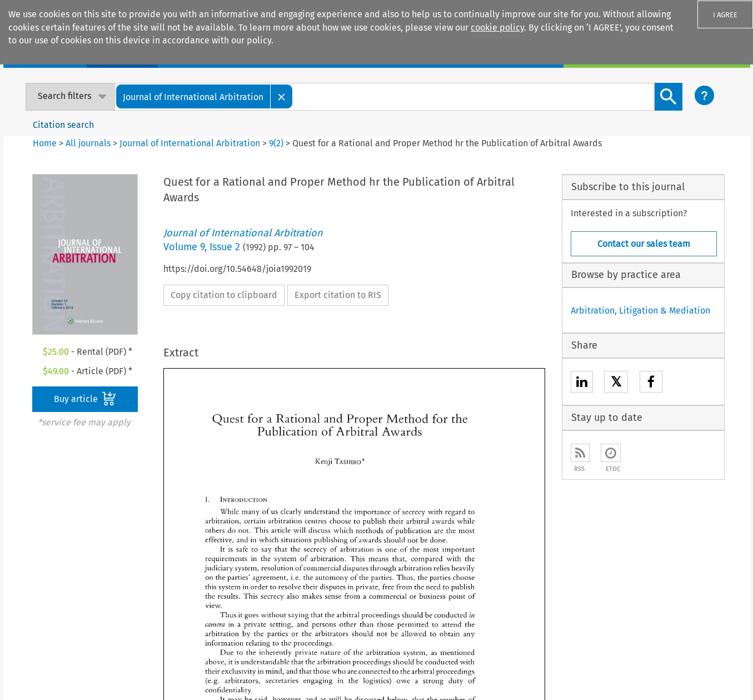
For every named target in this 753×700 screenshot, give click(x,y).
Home (45, 143)
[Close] (282, 96)
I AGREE (725, 15)
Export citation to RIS (338, 295)
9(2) (276, 143)
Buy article (85, 399)
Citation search (63, 125)
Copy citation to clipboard (224, 295)
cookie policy (497, 28)
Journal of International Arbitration (190, 143)
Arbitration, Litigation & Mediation (640, 311)
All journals (89, 143)
